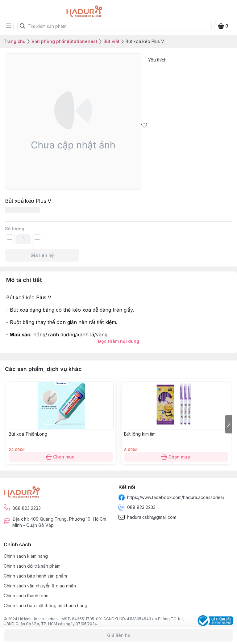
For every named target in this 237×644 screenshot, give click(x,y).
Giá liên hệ (42, 255)
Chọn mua (61, 457)
